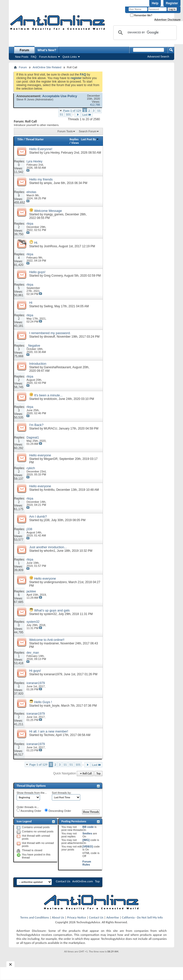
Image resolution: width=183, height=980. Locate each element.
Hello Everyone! (41, 149)
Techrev (49, 735)
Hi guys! (35, 671)
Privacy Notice (77, 917)
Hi (31, 303)
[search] (144, 33)
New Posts (22, 57)
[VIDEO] (88, 846)
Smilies (87, 833)
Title (20, 139)
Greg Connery (53, 276)
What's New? (47, 50)
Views (75, 143)
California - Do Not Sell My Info (142, 917)
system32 (50, 614)
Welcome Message (48, 211)
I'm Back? (36, 425)
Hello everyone (40, 455)
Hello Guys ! (43, 702)
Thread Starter (35, 139)
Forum (24, 50)
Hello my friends (41, 179)
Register (172, 3)
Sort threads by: (62, 793)
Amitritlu (49, 490)
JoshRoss (50, 246)
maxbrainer (51, 643)
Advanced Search (158, 56)
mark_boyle (52, 706)
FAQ (34, 57)
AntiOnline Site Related (47, 67)
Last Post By (90, 139)
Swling (48, 306)
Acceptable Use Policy (60, 96)
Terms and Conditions (34, 917)
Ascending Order (29, 810)
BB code (88, 827)
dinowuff (49, 337)
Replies (74, 139)
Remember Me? (141, 15)
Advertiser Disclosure (167, 20)
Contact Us (63, 881)
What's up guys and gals (52, 610)
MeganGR (51, 459)
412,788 (95, 105)
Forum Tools (65, 131)
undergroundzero (55, 582)
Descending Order (58, 810)
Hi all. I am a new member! (49, 731)
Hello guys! (37, 272)
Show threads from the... (32, 793)
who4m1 (49, 551)
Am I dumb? (38, 516)
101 (68, 114)
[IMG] (86, 840)
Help (155, 3)
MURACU (50, 428)
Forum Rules (87, 863)
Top (98, 774)
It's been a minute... (48, 395)
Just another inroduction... (48, 547)
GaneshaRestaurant (57, 367)
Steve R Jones (25, 99)
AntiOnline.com (83, 881)
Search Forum (88, 131)
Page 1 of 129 (72, 111)
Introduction (38, 364)
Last (87, 115)
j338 (47, 520)
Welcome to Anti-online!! (47, 640)
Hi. (36, 243)
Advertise (113, 917)
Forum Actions (48, 57)
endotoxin (50, 399)
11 (99, 111)
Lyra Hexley (52, 153)
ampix (48, 183)
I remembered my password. (50, 333)
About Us (58, 917)
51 (61, 114)
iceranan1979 (53, 674)
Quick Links (70, 57)
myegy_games (54, 214)
